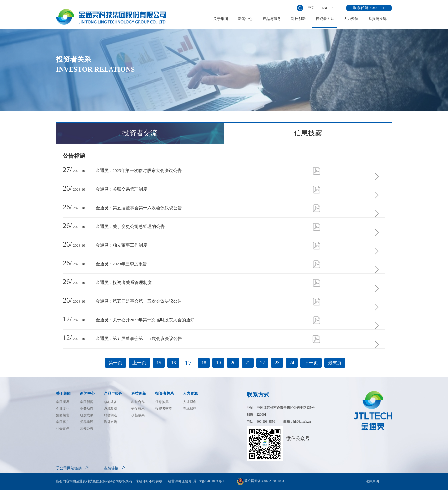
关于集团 (221, 19)
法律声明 (372, 481)
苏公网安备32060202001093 (260, 481)
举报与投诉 (378, 19)
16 (173, 363)
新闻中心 (245, 19)
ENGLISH (329, 8)
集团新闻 (87, 402)
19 (218, 363)
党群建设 (87, 422)
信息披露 (162, 402)
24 (292, 363)
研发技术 (138, 409)
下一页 (311, 363)
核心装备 (111, 402)
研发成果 (87, 415)
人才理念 (190, 402)
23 (277, 363)
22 (262, 363)
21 (248, 363)
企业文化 (63, 409)
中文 (311, 7)
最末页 (335, 363)
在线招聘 (190, 409)
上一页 (139, 363)
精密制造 (111, 415)
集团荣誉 (63, 415)
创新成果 (138, 415)
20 (233, 363)
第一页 (115, 363)
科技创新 (298, 19)
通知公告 (87, 429)
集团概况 (63, 402)
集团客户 (63, 422)
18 (204, 363)
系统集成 (111, 409)
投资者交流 (164, 409)
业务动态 (87, 409)
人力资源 (351, 19)
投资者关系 (325, 19)
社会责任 (63, 429)
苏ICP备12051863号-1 (209, 481)
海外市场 (111, 422)
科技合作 (138, 402)
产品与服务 (272, 19)
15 (159, 363)
